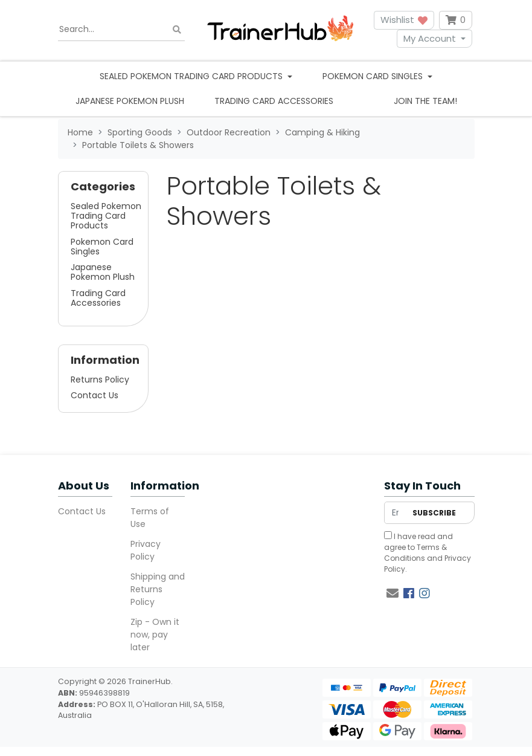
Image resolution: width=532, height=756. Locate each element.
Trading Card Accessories (274, 101)
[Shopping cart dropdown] (456, 20)
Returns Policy (100, 380)
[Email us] (393, 593)
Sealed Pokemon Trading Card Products (106, 216)
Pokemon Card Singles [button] (374, 76)
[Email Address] (395, 513)
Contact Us (95, 395)
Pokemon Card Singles (102, 247)
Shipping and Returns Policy (158, 589)
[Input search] (121, 30)
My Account (430, 38)
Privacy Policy (146, 550)
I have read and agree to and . (428, 553)
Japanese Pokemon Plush (130, 101)
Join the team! (425, 101)
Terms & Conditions (415, 553)
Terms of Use (150, 518)
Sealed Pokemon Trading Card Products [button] (192, 76)
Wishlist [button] (404, 20)
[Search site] (177, 29)
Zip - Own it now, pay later (155, 635)
